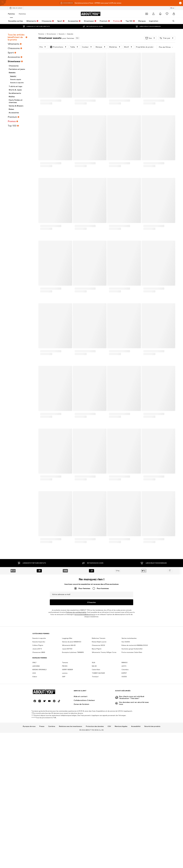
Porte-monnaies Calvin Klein (132, 652)
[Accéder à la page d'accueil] (91, 14)
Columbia (125, 670)
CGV (109, 727)
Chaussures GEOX (98, 645)
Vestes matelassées (129, 638)
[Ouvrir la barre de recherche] (173, 21)
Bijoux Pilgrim (97, 649)
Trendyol (95, 677)
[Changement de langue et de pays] (172, 8)
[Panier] (174, 14)
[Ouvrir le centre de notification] (160, 14)
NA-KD (94, 666)
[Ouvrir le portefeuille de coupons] (147, 14)
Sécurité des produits (152, 727)
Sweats (62, 34)
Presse (42, 727)
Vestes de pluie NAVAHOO (72, 642)
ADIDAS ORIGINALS (39, 670)
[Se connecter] (153, 14)
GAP (64, 677)
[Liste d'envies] (167, 14)
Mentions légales (121, 727)
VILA (93, 662)
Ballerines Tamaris (99, 638)
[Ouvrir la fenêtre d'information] (180, 3)
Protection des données (95, 727)
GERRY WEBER (68, 670)
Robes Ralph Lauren (99, 642)
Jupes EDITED (67, 649)
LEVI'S (124, 666)
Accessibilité (136, 727)
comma (65, 673)
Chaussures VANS (39, 652)
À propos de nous (29, 727)
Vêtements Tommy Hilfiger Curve (104, 652)
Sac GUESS (126, 642)
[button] (150, 38)
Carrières (52, 727)
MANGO (125, 662)
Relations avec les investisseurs (71, 727)
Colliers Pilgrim (38, 645)
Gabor (35, 677)
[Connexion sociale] (35, 701)
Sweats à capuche (39, 638)
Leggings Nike (67, 638)
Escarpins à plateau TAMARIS (73, 652)
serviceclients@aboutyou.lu (85, 614)
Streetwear (51, 34)
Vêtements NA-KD (69, 645)
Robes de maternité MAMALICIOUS (135, 645)
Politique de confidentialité (76, 612)
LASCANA (36, 666)
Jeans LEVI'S (37, 649)
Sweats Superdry (39, 642)
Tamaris (65, 662)
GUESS (124, 677)
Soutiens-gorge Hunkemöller (132, 649)
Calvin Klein (96, 670)
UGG (34, 673)
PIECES (65, 666)
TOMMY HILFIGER (98, 673)
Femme (11, 14)
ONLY (34, 662)
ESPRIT (124, 673)
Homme (22, 14)
